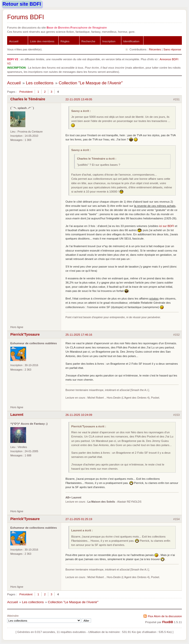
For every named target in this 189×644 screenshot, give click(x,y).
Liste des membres (42, 41)
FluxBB (168, 622)
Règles (65, 41)
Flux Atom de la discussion (165, 616)
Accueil (14, 41)
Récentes (155, 49)
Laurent (17, 415)
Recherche (88, 41)
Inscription (109, 41)
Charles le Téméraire (28, 99)
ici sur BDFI (167, 226)
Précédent (26, 92)
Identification (131, 41)
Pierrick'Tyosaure (25, 334)
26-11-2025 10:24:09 (79, 415)
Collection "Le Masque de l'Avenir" (91, 83)
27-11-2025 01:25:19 (79, 519)
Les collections (40, 83)
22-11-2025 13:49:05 (79, 99)
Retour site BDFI (22, 4)
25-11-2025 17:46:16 (79, 335)
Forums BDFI (26, 17)
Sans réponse (172, 49)
